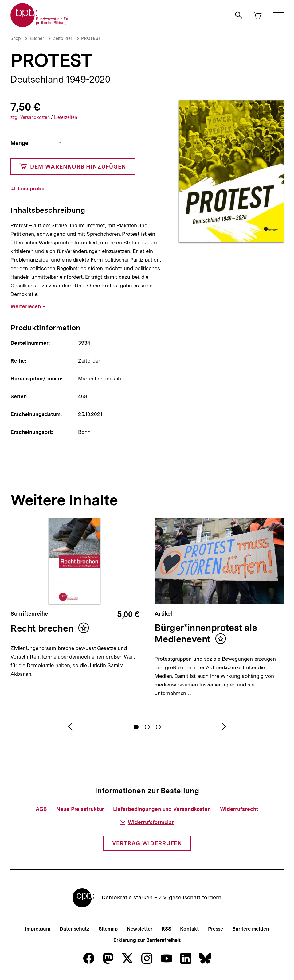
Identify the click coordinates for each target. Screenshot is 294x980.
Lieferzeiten (66, 117)
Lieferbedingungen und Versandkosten (162, 809)
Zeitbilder (63, 38)
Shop (16, 38)
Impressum (38, 929)
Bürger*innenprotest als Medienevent (206, 633)
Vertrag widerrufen (147, 843)
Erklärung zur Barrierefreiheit (147, 940)
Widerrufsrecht (239, 809)
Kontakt (189, 929)
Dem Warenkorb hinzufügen (73, 167)
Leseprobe (31, 189)
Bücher (37, 38)
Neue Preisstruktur (80, 809)
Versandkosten (31, 117)
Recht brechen (42, 628)
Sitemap (108, 929)
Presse (216, 929)
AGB (41, 809)
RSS (166, 929)
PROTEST (91, 38)
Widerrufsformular (147, 822)
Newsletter (140, 929)
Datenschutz (74, 929)
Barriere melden (251, 929)
